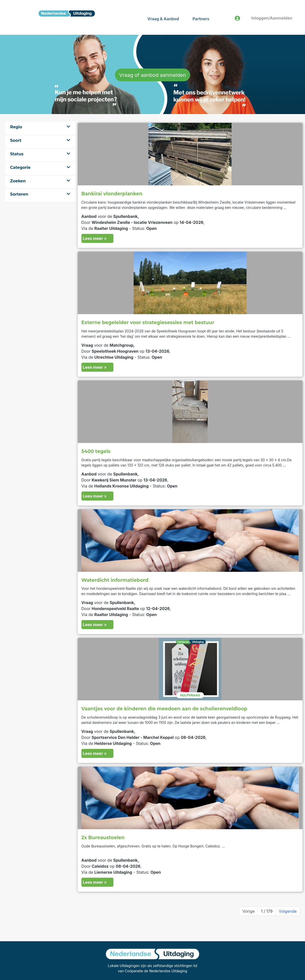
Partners (201, 19)
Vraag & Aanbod (163, 19)
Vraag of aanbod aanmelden (152, 75)
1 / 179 (267, 911)
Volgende (288, 911)
